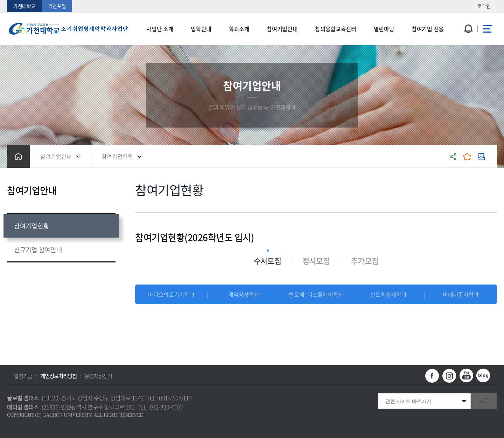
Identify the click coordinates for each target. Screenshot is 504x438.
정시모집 (316, 261)
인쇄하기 (481, 156)
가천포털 (57, 6)
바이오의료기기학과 (171, 294)
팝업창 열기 (467, 16)
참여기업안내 (56, 156)
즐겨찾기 (467, 156)
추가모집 (365, 261)
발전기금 (23, 376)
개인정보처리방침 (58, 376)
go (484, 401)
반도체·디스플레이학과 (316, 294)
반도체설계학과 (388, 294)
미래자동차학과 (461, 294)
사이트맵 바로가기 (487, 29)
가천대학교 (24, 6)
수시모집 (268, 261)
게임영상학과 (244, 294)
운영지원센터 (98, 376)
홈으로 (18, 156)
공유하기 (453, 156)
